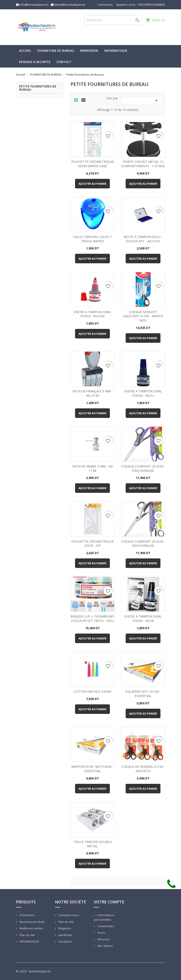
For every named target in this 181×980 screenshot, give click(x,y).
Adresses (103, 939)
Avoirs (101, 933)
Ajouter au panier (92, 184)
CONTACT (64, 62)
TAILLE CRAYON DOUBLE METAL (93, 844)
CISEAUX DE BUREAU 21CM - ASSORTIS (143, 769)
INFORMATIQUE (116, 51)
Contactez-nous (68, 915)
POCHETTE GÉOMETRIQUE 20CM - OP (93, 543)
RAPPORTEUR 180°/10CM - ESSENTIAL (92, 769)
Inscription (65, 941)
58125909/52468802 (152, 5)
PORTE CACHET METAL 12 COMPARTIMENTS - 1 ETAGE (143, 164)
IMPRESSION (89, 51)
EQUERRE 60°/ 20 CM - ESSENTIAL (143, 694)
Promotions (27, 915)
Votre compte (109, 902)
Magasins (64, 928)
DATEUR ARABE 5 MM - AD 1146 (93, 468)
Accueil (25, 51)
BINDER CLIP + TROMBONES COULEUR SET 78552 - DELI (93, 618)
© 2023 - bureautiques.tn (33, 971)
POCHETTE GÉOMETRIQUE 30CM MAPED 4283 (93, 164)
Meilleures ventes (31, 928)
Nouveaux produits (32, 922)
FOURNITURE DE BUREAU (56, 51)
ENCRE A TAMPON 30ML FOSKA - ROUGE (92, 314)
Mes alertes (105, 946)
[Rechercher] (113, 20)
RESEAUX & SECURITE (35, 62)
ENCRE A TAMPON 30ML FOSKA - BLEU (143, 393)
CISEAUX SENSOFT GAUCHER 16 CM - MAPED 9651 (143, 316)
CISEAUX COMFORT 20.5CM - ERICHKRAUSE (143, 468)
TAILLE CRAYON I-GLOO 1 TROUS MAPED (93, 239)
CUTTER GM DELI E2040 (92, 691)
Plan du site (27, 935)
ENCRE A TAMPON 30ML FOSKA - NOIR (143, 618)
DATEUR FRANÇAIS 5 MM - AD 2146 (93, 393)
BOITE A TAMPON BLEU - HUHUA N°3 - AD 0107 (143, 239)
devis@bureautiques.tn (68, 5)
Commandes (105, 926)
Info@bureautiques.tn (32, 5)
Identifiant (65, 935)
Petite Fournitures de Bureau (38, 88)
